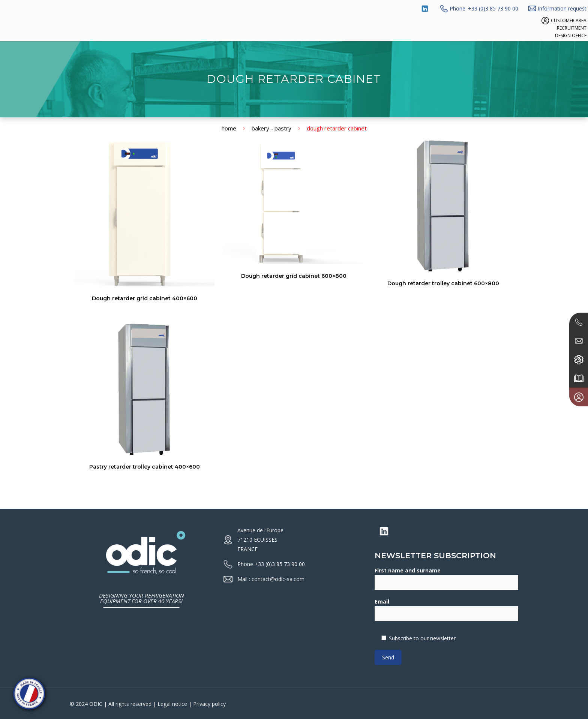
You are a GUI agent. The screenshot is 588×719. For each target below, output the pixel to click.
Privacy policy (209, 704)
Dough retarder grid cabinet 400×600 (145, 298)
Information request (562, 8)
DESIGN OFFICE (571, 35)
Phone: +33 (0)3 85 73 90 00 (484, 8)
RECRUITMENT (572, 28)
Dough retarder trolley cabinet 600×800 (443, 283)
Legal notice (172, 704)
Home (229, 128)
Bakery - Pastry (271, 128)
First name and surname (446, 578)
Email (446, 610)
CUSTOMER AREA (569, 20)
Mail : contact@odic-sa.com (271, 579)
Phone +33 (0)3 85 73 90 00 (271, 564)
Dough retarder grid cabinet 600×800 (294, 276)
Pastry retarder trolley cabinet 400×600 (145, 467)
